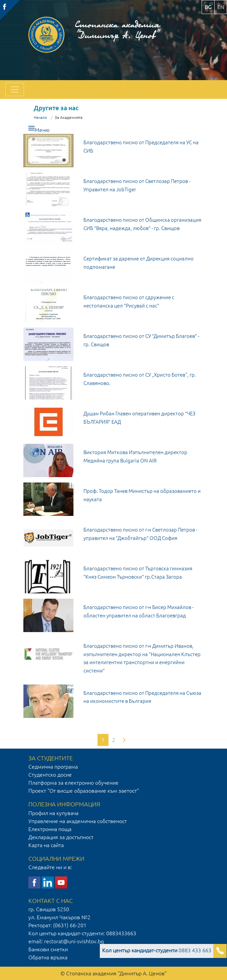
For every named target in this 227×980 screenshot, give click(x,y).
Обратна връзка (48, 957)
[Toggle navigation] (15, 89)
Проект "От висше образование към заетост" (84, 791)
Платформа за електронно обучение (73, 783)
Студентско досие (50, 775)
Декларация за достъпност (61, 837)
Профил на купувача (53, 813)
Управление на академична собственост (78, 821)
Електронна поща (50, 829)
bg (208, 7)
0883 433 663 (157, 950)
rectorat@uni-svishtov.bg (74, 941)
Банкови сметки (48, 949)
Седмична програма (53, 767)
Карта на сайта (46, 845)
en (221, 7)
